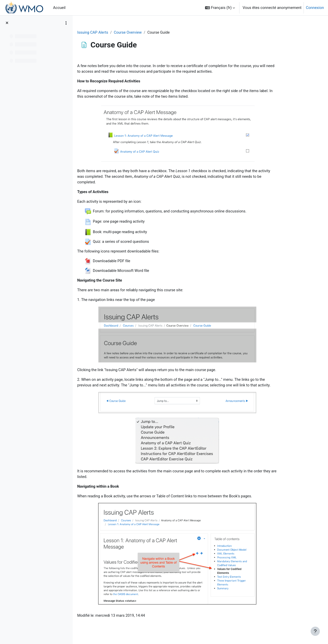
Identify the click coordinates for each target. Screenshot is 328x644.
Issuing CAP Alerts (112, 32)
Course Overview (148, 32)
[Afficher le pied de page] (315, 631)
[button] (220, 8)
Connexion (315, 8)
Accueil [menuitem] (59, 8)
